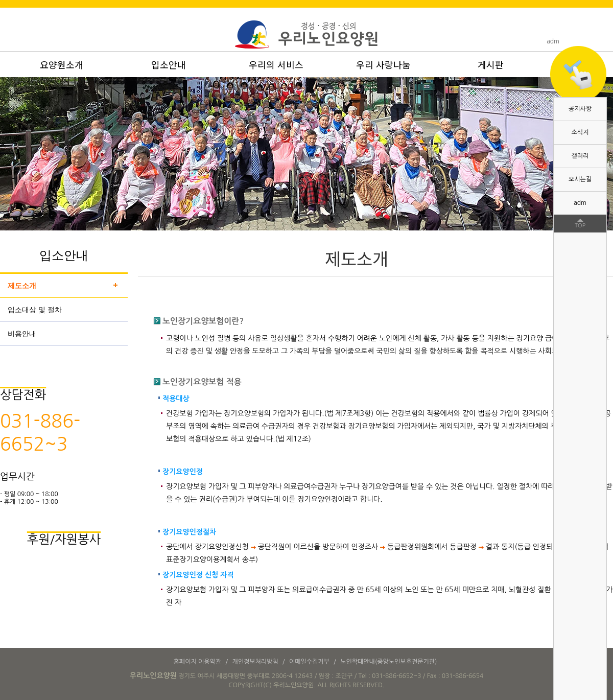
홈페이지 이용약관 (198, 662)
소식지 (580, 132)
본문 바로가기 (0, 0)
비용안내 (22, 334)
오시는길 (580, 179)
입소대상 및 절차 (35, 310)
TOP (580, 226)
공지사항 (580, 109)
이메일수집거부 (309, 662)
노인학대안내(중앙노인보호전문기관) (388, 662)
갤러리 (580, 156)
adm (580, 203)
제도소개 (22, 286)
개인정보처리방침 (255, 662)
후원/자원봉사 (64, 539)
